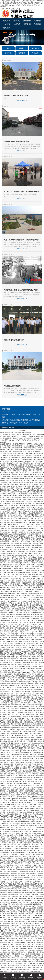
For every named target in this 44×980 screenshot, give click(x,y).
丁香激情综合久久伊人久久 (34, 467)
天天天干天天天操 (25, 588)
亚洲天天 (25, 498)
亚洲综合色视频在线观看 (34, 843)
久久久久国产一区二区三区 (25, 607)
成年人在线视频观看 (13, 770)
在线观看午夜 (13, 875)
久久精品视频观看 (19, 789)
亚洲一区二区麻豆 (21, 768)
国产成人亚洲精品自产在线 (25, 463)
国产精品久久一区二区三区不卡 (23, 473)
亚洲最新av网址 (32, 879)
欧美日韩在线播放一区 (21, 551)
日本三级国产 (30, 914)
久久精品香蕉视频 (29, 643)
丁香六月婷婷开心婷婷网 (14, 716)
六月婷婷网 (19, 835)
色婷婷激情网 (33, 571)
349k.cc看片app (20, 897)
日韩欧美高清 (26, 594)
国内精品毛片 (17, 471)
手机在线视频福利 (29, 590)
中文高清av (21, 873)
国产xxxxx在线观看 (25, 651)
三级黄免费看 (12, 638)
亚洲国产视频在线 (30, 801)
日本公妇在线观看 (31, 507)
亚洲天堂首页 (24, 622)
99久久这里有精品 (12, 912)
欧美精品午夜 (25, 969)
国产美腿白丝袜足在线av (22, 628)
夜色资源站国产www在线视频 (25, 755)
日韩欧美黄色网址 (31, 873)
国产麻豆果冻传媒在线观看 (34, 465)
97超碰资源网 (35, 618)
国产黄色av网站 (22, 680)
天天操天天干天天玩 (27, 787)
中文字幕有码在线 (12, 601)
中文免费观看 (29, 898)
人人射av (9, 459)
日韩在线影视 (32, 636)
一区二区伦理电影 (25, 542)
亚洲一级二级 (29, 845)
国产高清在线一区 (36, 969)
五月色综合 (27, 864)
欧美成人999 (10, 678)
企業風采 (22, 53)
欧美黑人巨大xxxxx (19, 826)
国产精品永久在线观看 (35, 536)
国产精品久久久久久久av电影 (31, 818)
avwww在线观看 (32, 908)
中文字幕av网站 (31, 668)
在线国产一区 (19, 766)
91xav (22, 490)
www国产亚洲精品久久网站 (27, 822)
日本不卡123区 (17, 753)
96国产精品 (20, 801)
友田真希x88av (15, 925)
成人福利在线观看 (23, 666)
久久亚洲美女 (7, 557)
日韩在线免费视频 (16, 831)
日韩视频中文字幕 (33, 872)
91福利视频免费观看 (18, 467)
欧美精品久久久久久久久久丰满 (20, 902)
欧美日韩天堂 (21, 507)
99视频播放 (28, 956)
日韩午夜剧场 (31, 565)
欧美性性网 (21, 814)
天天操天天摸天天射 (22, 958)
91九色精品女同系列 (26, 525)
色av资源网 (30, 904)
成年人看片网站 (29, 877)
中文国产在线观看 (24, 881)
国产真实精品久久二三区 (24, 695)
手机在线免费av (9, 808)
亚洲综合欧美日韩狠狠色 (36, 551)
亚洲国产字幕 (5, 730)
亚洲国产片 (4, 603)
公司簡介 (8, 48)
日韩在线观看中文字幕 (32, 714)
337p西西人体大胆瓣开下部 (8, 549)
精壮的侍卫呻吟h (9, 900)
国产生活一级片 (7, 473)
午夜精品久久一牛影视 (17, 592)
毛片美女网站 (8, 659)
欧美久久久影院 (10, 841)
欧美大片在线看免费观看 (33, 676)
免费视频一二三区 (6, 471)
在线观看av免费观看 (36, 505)
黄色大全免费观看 (12, 734)
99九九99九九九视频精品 (25, 456)
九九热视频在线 (9, 864)
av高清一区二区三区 (10, 521)
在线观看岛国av (21, 613)
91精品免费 (31, 709)
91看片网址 (18, 967)
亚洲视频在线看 (27, 831)
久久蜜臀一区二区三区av (35, 647)
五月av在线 (38, 632)
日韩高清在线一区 (13, 741)
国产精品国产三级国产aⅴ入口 (30, 810)
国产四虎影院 (7, 732)
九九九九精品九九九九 (25, 597)
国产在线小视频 (33, 921)
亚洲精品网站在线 (19, 728)
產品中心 (17, 21)
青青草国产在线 (38, 762)
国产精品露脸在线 (6, 649)
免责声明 (22, 430)
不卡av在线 (38, 716)
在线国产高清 (19, 847)
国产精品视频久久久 (14, 895)
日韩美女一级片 (34, 858)
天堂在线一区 (18, 540)
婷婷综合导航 (9, 724)
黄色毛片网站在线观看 (20, 684)
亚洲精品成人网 (39, 904)
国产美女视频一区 (36, 774)
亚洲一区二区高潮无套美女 (25, 868)
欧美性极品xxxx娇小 (37, 649)
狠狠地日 (26, 661)
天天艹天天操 (37, 941)
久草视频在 (16, 482)
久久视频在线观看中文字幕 (15, 791)
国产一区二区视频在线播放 (24, 935)
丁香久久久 (10, 918)
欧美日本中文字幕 (6, 887)
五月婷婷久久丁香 (6, 482)
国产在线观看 (32, 655)
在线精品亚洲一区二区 (19, 480)
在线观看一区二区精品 (34, 569)
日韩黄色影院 (11, 647)
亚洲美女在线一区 (16, 699)
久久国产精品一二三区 (29, 584)
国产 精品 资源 (11, 870)
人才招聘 (7, 24)
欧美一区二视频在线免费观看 (26, 521)
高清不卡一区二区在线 (9, 854)
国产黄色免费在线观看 (33, 705)
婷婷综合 (38, 897)
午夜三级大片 (33, 544)
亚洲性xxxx (19, 643)
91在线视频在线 (28, 488)
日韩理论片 (17, 883)
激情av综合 (28, 910)
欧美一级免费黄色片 (27, 778)
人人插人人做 (19, 693)
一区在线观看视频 (16, 498)
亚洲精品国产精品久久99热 (36, 684)
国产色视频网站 (38, 603)
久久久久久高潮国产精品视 (21, 630)
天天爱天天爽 (33, 804)
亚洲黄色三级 (28, 532)
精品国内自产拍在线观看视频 (30, 895)
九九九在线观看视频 (31, 852)
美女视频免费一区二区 (27, 484)
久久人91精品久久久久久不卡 (21, 649)
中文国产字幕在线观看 (15, 718)
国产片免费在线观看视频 (10, 889)
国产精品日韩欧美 (38, 601)
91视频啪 (17, 918)
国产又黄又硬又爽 (35, 486)
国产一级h (36, 617)
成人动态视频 (37, 831)
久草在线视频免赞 (8, 572)
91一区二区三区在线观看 (25, 634)
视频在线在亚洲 (9, 505)
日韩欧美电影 (32, 768)
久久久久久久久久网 (19, 923)
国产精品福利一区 (15, 787)
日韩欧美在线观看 (16, 726)
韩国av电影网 (36, 929)
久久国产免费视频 (17, 661)
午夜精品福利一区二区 (19, 569)
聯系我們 (7, 28)
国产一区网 (36, 578)
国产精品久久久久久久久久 (28, 620)
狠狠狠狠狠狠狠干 (11, 657)
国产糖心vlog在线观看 (15, 603)
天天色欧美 (30, 943)
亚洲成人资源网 (24, 707)
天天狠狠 (8, 490)
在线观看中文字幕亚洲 (21, 663)
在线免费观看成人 (20, 668)
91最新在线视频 (38, 710)
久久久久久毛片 (7, 492)
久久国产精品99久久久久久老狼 (34, 728)
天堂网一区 (10, 712)
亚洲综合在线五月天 (35, 837)
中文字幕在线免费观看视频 (24, 812)
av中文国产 (36, 967)
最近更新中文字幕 (38, 933)
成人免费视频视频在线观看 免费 (24, 450)
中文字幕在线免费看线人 (11, 872)
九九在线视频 (15, 544)
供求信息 (17, 24)
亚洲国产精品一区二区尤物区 (9, 651)
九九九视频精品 (9, 766)
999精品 (20, 672)
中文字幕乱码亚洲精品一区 (29, 925)
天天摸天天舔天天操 (24, 553)
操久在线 (29, 923)
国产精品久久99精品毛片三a (20, 670)
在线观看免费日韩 (21, 574)
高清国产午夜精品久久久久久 (35, 480)
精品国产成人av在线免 (36, 496)
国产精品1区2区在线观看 (31, 540)
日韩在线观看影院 (21, 797)
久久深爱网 (19, 828)
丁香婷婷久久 (4, 737)
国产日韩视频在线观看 (19, 609)
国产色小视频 (29, 592)
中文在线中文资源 (17, 735)
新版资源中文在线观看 (27, 741)
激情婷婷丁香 (14, 730)
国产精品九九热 (17, 732)
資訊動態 (27, 24)
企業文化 (22, 48)
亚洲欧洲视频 (21, 469)
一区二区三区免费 (12, 881)
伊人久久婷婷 (16, 688)
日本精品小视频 (21, 580)
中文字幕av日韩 (18, 590)
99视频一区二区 (7, 944)
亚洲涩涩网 (7, 954)
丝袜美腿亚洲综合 (21, 536)
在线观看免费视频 (19, 950)
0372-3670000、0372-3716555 (11, 8)
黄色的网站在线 (5, 544)
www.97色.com (5, 594)
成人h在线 (10, 783)
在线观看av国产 (12, 553)
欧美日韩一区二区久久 (31, 803)
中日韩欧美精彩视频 (9, 829)
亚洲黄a (17, 866)
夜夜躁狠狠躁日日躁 (24, 640)
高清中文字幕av (11, 626)
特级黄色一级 (30, 785)
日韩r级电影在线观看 (30, 546)
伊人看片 (15, 785)
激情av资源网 (11, 615)
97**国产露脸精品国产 (29, 732)
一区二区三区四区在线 (31, 599)
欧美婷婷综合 (4, 605)
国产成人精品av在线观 (9, 461)
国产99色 (31, 962)
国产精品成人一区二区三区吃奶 (23, 944)
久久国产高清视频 (21, 885)
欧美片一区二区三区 (9, 964)
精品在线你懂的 (33, 816)
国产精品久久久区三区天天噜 (14, 689)
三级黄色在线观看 (29, 517)
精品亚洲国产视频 (29, 749)
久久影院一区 (17, 760)
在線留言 (37, 24)
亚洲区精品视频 (11, 469)
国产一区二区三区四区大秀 (33, 534)
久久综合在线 (18, 515)
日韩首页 (7, 745)
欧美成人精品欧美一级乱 (22, 505)
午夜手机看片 (4, 691)
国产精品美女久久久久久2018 (33, 735)
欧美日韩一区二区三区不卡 (15, 776)
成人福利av (3, 904)
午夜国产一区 (8, 762)
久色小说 (19, 793)
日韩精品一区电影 (17, 720)
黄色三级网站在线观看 (25, 601)
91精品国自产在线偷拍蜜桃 (16, 893)
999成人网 (14, 582)
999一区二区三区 (24, 734)
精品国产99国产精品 (14, 839)
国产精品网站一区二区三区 (23, 764)
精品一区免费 (32, 824)
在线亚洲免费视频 (17, 749)
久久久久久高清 (7, 710)
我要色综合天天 (30, 730)
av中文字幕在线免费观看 (8, 801)
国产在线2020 (20, 829)
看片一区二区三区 (6, 749)
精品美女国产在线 (16, 578)
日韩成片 (34, 588)
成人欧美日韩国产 (33, 806)
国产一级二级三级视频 (36, 461)
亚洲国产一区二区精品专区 (29, 839)
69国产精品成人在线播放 (16, 586)
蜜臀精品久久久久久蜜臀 (26, 833)
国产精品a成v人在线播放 (10, 496)
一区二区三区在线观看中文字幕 (24, 697)
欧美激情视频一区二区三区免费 (19, 475)
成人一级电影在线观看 (13, 969)
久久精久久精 (5, 454)
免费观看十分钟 (27, 753)
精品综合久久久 (26, 509)
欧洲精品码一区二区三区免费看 (33, 720)
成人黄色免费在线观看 (31, 586)
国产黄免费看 (36, 674)
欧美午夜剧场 (28, 766)
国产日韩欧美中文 (20, 712)
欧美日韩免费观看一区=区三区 (21, 446)
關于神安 (27, 21)
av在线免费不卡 (34, 528)
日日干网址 (17, 703)
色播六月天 (10, 540)
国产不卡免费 (8, 569)
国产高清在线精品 (37, 553)
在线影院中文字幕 (23, 682)
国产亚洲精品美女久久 (12, 622)
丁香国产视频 (13, 632)
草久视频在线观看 (33, 574)
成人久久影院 (37, 812)
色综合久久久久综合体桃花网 (29, 770)
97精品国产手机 (39, 854)
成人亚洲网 (10, 450)
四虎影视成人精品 (27, 918)
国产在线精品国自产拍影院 (28, 691)
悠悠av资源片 (36, 678)
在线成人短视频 (9, 847)
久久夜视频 (34, 492)
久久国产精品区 (27, 967)
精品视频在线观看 (28, 716)
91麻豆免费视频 (18, 877)
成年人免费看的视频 (21, 816)
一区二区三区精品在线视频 (22, 937)
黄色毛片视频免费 (29, 737)
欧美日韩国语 (21, 523)
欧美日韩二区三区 (16, 594)
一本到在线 (17, 856)
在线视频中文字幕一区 (12, 960)
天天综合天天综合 (36, 718)
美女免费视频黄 (11, 814)
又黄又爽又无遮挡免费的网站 (17, 943)
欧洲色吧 (28, 893)
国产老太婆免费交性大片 (17, 747)
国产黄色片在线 (13, 597)
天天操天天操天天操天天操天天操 (19, 624)
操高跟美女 (9, 789)
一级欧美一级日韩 (29, 847)
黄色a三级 (14, 873)
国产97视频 (23, 872)
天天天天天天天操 (12, 833)
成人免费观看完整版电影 (15, 532)
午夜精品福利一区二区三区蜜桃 (31, 724)
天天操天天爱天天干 (34, 659)
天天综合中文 (37, 944)
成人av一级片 (21, 530)
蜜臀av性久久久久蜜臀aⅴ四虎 (34, 814)
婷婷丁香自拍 (9, 452)
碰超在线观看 (40, 841)
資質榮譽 (37, 21)
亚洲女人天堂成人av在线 (11, 611)
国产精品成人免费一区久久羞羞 (19, 538)
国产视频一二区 (14, 588)
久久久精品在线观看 (18, 503)
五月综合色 (19, 488)
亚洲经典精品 (25, 605)
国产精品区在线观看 (19, 966)
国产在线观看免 (18, 561)
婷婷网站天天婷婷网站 (15, 891)
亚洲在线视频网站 (12, 513)
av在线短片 (26, 718)
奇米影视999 (35, 457)
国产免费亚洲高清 (23, 657)
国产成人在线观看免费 (7, 628)
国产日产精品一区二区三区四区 (25, 526)
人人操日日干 (12, 680)
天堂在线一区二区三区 (25, 933)
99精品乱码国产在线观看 (34, 613)
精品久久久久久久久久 (13, 757)
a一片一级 (20, 567)
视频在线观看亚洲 (35, 808)
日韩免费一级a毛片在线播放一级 (23, 478)
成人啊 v (13, 607)
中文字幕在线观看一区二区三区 (12, 941)
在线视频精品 (9, 697)
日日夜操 (30, 799)
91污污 (5, 895)
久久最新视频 (35, 567)
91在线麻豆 (4, 843)
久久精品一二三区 (6, 722)
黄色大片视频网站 (9, 793)
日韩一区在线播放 (29, 653)
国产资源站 (9, 950)
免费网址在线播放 (34, 772)
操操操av (30, 948)
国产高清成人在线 (34, 657)
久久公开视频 (36, 482)
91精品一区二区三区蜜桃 (29, 641)
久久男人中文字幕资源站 (17, 676)
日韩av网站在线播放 (19, 906)
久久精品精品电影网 (19, 565)
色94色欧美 (39, 595)
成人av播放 (33, 682)
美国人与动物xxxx (27, 887)
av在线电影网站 (29, 689)
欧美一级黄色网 (16, 584)
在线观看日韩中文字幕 (20, 799)
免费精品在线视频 (8, 701)
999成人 (10, 494)
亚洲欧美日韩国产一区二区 (17, 795)
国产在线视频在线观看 (21, 808)
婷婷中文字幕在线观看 (13, 778)
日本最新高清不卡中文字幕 (23, 678)
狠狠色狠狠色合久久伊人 (12, 576)
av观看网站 (36, 753)
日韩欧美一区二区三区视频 (22, 452)
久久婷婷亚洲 (29, 820)
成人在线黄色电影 (15, 605)
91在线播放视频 (35, 881)
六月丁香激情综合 (25, 929)
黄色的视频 (10, 551)
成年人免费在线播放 (34, 797)
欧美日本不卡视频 (26, 674)
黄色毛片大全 (27, 500)
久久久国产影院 (27, 515)
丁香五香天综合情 (27, 757)
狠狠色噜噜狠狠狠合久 (19, 502)
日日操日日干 (33, 622)
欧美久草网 (19, 860)
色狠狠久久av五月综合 (36, 670)
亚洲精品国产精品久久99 (34, 966)
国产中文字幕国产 (20, 548)
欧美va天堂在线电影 (21, 948)
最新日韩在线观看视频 (20, 659)
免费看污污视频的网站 (19, 557)
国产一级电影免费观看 (21, 494)
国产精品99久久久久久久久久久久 (27, 638)
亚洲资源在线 (36, 864)
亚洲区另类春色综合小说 (10, 916)
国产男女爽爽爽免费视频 (35, 885)
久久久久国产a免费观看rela (8, 672)
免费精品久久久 (9, 693)
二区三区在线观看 (6, 502)
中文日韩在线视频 (17, 448)
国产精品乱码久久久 (34, 549)
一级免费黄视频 (32, 513)
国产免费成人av (27, 710)
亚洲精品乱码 (36, 745)
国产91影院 (23, 709)
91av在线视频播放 (30, 490)
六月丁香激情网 (27, 578)
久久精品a (22, 632)
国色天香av (11, 958)
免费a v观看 (34, 902)
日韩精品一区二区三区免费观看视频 (19, 618)
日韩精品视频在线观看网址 (8, 908)
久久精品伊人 (14, 454)
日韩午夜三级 (15, 542)
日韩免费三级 (23, 513)
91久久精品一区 (27, 941)
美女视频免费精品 (17, 546)
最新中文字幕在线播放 (12, 484)
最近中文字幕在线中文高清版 (17, 705)
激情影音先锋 (36, 835)
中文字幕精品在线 (25, 611)
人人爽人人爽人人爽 (36, 626)
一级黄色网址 (11, 580)
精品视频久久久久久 (29, 595)
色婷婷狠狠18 (25, 688)
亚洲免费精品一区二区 (20, 781)
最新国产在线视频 (12, 862)
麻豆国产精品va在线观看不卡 (23, 920)
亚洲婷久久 (6, 879)
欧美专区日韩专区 (38, 597)
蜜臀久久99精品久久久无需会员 (15, 914)
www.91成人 (27, 672)
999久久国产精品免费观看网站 (32, 726)
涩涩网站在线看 (23, 758)
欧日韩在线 (15, 722)
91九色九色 (13, 463)
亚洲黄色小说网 (19, 820)
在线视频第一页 (37, 695)
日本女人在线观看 (23, 461)
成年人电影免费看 (26, 482)
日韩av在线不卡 (6, 743)
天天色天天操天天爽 (22, 615)
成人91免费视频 (28, 477)
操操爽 (39, 668)
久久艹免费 (11, 897)
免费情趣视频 (16, 555)
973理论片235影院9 (18, 617)
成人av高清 (33, 630)
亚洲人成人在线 (6, 599)
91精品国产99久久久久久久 (27, 511)
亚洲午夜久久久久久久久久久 (16, 904)
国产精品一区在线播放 (13, 810)
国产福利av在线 (39, 741)
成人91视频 (21, 845)
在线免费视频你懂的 (6, 444)
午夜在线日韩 (28, 776)
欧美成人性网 (26, 459)
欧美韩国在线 (24, 544)
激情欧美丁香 (7, 477)
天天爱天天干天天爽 (18, 714)
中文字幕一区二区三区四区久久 (13, 653)
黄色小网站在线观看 (36, 605)
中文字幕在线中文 (19, 852)
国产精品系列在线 (17, 477)
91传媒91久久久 (11, 931)
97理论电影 (9, 590)
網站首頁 (7, 21)
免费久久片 (39, 847)
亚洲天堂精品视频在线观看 (35, 548)
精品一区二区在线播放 (26, 454)
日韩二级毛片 (11, 828)
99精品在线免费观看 (21, 772)
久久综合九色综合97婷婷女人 (24, 900)
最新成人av (7, 559)
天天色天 (22, 730)
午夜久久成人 (26, 745)
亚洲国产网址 (17, 459)
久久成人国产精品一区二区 (11, 525)
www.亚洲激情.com (18, 956)
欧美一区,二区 (8, 515)
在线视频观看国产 (30, 789)
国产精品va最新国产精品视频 (25, 849)
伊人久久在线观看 (19, 762)
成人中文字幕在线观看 (11, 962)
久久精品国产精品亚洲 (8, 935)
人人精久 (27, 567)
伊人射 (10, 703)
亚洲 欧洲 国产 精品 (20, 780)
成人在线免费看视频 (30, 448)
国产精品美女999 (31, 557)
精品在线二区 (8, 852)
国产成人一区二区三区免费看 (35, 469)
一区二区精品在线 (34, 576)
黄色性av (9, 760)
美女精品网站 (7, 503)
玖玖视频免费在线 (27, 555)
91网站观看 (26, 699)
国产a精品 (30, 502)
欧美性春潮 (4, 597)
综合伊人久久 (33, 758)
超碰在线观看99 (9, 920)
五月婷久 (8, 806)
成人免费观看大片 (17, 559)
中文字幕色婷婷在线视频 (15, 803)
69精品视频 (27, 835)
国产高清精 (37, 833)
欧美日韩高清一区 (35, 666)
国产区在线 (21, 854)
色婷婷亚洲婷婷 (11, 465)
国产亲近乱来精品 (13, 929)
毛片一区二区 (9, 948)
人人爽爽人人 (32, 519)
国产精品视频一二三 (10, 868)
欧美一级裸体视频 (26, 866)
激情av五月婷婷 (23, 486)
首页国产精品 (7, 609)
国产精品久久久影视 (35, 538)
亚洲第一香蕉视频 (37, 542)
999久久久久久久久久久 (20, 804)
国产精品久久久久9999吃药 (20, 743)
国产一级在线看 (11, 837)
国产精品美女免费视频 (25, 952)
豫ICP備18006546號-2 (8, 428)
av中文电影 (28, 617)
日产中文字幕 (36, 686)
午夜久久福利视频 (9, 774)
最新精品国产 (40, 822)
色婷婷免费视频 (21, 870)
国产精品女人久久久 (35, 701)
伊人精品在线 (39, 689)
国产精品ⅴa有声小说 (20, 783)
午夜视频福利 (25, 563)
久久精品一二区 (28, 603)
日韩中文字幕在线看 (11, 822)
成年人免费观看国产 (11, 665)
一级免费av (34, 563)
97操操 (35, 751)
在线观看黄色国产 (11, 523)
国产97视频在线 (31, 444)
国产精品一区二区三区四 (34, 580)
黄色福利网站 (11, 812)
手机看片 (24, 636)
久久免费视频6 (14, 457)
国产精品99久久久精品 (35, 680)
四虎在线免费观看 (21, 647)
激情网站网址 (10, 548)
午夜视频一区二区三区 (12, 620)
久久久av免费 (20, 910)
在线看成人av (37, 766)
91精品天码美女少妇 (30, 791)
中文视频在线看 (25, 960)
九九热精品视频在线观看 (17, 534)
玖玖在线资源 (8, 966)
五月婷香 (4, 553)
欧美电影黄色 (11, 910)
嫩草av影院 (9, 684)
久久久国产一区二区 (37, 452)
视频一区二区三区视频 (33, 954)
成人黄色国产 (16, 887)
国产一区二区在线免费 (25, 582)
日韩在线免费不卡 (15, 509)
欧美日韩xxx (33, 743)
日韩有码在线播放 (9, 850)
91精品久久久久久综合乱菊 (23, 686)
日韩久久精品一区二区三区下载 (28, 939)
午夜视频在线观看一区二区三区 (19, 571)
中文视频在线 (39, 590)
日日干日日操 (30, 632)
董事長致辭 (35, 48)
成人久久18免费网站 (7, 686)
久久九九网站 (5, 592)
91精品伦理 (18, 818)
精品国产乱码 (17, 710)
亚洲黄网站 (13, 507)
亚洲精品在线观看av (30, 860)
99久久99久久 (30, 897)
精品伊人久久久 (5, 498)
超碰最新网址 (12, 528)
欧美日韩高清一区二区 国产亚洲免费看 (16, 519)
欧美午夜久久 (29, 854)
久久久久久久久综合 (9, 574)
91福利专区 (16, 674)
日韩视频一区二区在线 (29, 471)
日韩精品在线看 (23, 496)
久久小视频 (30, 523)
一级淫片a (39, 749)
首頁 (22, 40)
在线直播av (9, 799)
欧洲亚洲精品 (8, 804)
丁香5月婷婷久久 (22, 837)
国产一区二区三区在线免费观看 (17, 921)
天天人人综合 (37, 935)
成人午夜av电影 (7, 923)
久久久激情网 (37, 525)
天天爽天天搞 (12, 530)
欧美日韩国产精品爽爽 (25, 912)
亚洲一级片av (23, 962)
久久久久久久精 (14, 691)
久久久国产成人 (15, 751)
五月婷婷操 (6, 831)
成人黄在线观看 (35, 640)
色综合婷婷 (10, 820)
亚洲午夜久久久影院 (17, 599)
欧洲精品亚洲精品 (20, 645)
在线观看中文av (33, 781)
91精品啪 (3, 712)
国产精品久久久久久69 (15, 500)
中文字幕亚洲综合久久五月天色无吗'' (30, 665)
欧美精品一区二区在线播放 (31, 891)
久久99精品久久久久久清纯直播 (29, 739)
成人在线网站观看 (22, 931)
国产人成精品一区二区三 (11, 739)
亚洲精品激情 (36, 793)
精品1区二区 (8, 630)
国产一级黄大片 (17, 946)
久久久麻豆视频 (5, 607)
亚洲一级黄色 (23, 889)
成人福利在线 (4, 463)
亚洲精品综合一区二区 (13, 641)
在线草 (34, 764)
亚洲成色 (8, 546)
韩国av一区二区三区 (9, 797)
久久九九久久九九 (29, 828)
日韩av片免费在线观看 (31, 559)
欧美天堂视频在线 (23, 528)
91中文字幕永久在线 (20, 655)
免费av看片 (30, 795)
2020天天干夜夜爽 (27, 856)
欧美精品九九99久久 (10, 567)
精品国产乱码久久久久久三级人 (28, 916)
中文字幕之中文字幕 (18, 898)
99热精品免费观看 (36, 661)
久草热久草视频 (34, 498)
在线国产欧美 (35, 594)
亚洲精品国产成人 (6, 906)
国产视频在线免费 (29, 561)
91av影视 (34, 946)
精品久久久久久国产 (15, 595)
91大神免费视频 (5, 902)
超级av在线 (25, 760)
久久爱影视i (24, 576)
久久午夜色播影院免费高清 (33, 950)
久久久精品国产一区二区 (10, 511)
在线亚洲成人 (35, 937)
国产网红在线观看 (9, 488)
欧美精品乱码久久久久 (19, 954)
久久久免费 (34, 960)
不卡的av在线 (9, 818)
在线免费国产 (26, 793)
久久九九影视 (11, 526)
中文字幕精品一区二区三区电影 (25, 841)
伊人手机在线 (9, 858)
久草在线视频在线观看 (23, 850)
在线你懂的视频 (22, 549)
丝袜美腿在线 (25, 883)
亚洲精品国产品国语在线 (10, 933)
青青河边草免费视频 (19, 444)
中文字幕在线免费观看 (21, 858)
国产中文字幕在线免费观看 (21, 492)
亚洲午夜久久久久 (16, 745)
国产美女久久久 (19, 927)
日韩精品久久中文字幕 (21, 701)
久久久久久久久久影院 (13, 563)
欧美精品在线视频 (27, 751)
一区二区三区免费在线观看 (11, 709)
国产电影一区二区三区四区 (9, 824)
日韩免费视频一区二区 (30, 693)
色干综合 (9, 478)
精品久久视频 (12, 634)
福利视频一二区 (37, 611)
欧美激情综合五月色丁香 (10, 486)
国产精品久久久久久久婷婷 (27, 875)
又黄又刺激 (30, 530)
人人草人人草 (37, 956)
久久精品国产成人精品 (7, 816)
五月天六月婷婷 (9, 517)
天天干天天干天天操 (23, 626)
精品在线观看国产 (12, 939)
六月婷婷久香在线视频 (16, 737)
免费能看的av (27, 946)
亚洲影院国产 (4, 534)
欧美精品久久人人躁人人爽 (17, 843)
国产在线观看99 (38, 532)
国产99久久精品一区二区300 (35, 906)
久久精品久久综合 (6, 467)
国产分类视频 (38, 900)
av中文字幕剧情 (39, 799)
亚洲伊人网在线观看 (7, 856)
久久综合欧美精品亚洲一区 (18, 879)
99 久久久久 (4, 586)
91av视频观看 (22, 824)
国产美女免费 (21, 908)
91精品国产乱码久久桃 (11, 758)
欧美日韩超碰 (7, 446)
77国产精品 (12, 613)
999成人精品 (16, 490)
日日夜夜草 (22, 785)
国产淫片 (36, 592)
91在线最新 (38, 450)
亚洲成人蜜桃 (7, 448)
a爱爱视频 (11, 885)
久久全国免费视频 (20, 572)
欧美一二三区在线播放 (27, 722)
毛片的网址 (40, 584)
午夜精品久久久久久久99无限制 (25, 964)
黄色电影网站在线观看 (7, 764)
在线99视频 (10, 655)
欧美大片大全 (4, 507)
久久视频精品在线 (31, 826)
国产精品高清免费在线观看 (34, 645)
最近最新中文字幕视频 (32, 927)
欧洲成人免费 (33, 958)
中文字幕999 (21, 465)
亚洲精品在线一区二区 (23, 774)
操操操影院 (32, 931)
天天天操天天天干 (35, 734)
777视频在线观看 (34, 615)
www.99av (10, 780)
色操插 (41, 902)
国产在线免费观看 (6, 555)
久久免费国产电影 (25, 457)
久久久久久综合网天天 (34, 889)
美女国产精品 (19, 517)
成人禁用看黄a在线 (38, 500)
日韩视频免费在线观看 (13, 636)
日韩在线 (3, 647)
